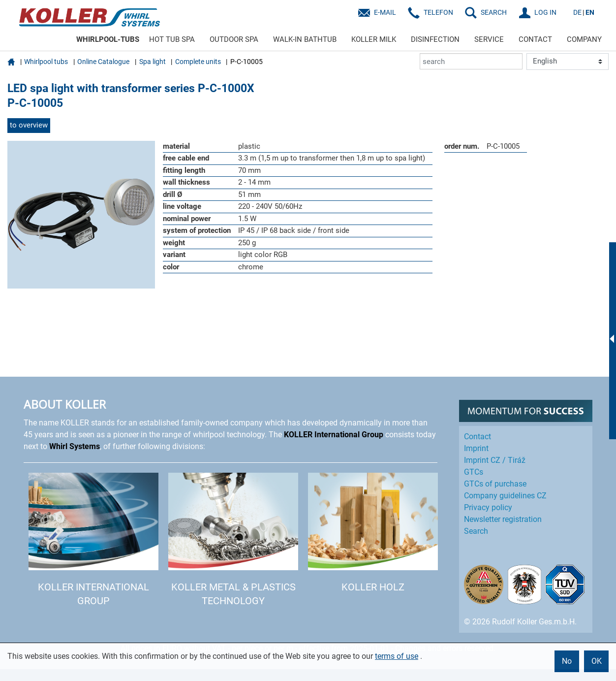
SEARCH (494, 12)
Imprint (476, 448)
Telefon (438, 12)
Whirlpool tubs (46, 62)
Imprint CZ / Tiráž (495, 460)
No (567, 661)
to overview (29, 125)
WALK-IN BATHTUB (305, 39)
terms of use (397, 656)
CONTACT (535, 39)
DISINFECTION (435, 39)
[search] (471, 61)
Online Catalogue (103, 62)
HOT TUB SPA (172, 39)
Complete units (198, 62)
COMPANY (584, 39)
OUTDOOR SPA (234, 39)
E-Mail (385, 12)
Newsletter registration (503, 519)
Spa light (153, 62)
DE (577, 12)
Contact (477, 437)
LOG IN (545, 12)
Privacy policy (488, 507)
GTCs (474, 472)
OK (597, 661)
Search (476, 531)
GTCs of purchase (495, 484)
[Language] (568, 62)
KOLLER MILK (374, 39)
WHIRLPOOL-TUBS (108, 39)
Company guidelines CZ (505, 496)
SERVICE (489, 39)
